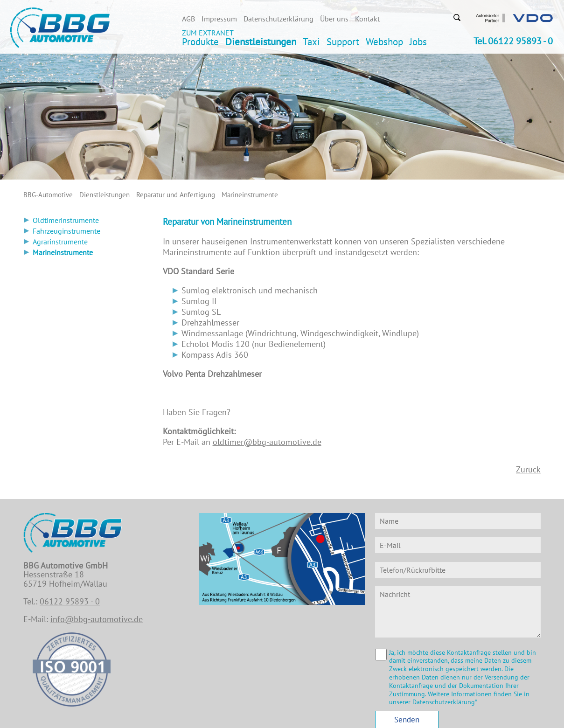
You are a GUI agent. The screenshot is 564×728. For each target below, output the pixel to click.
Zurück (528, 469)
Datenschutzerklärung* (445, 702)
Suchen (457, 17)
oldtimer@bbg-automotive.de (267, 442)
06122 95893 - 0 (70, 601)
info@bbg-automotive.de (97, 619)
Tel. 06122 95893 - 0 (513, 41)
